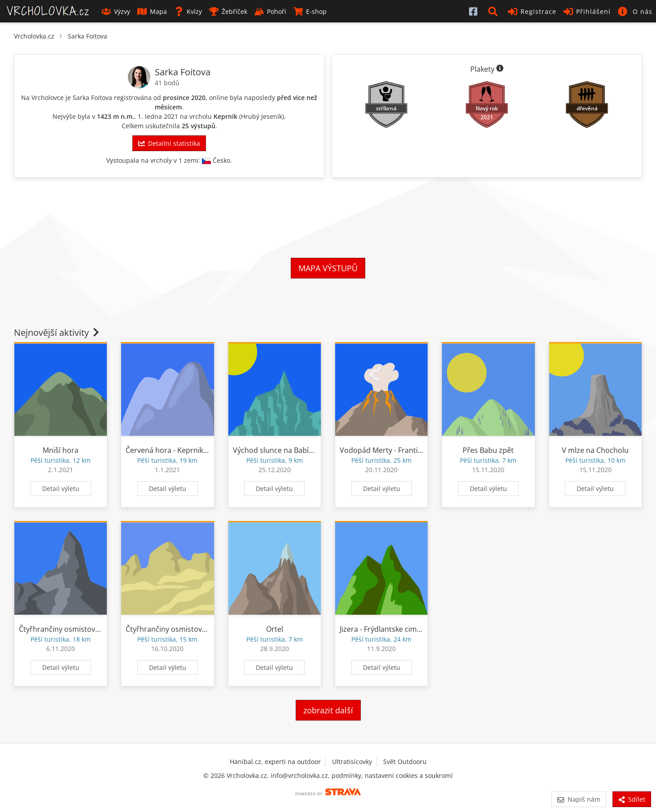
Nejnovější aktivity (57, 332)
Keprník (225, 116)
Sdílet (632, 799)
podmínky (346, 775)
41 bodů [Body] (167, 83)
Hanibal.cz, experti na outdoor (275, 762)
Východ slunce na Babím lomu (284, 450)
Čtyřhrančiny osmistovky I (169, 629)
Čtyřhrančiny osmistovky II (63, 629)
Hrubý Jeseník (262, 116)
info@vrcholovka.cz (299, 775)
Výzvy (116, 11)
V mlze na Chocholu (595, 450)
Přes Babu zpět (488, 450)
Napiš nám (579, 799)
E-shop (310, 11)
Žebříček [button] (228, 11)
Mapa (152, 11)
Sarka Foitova (87, 36)
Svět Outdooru (405, 762)
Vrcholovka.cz (34, 36)
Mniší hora (61, 450)
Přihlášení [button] (587, 11)
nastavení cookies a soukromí (409, 775)
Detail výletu (61, 489)
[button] (494, 11)
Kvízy (188, 11)
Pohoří (270, 11)
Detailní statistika (169, 143)
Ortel (275, 629)
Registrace (532, 11)
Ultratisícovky (352, 762)
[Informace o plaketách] (500, 69)
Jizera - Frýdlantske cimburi (385, 629)
